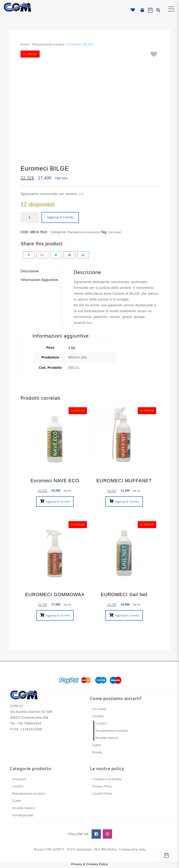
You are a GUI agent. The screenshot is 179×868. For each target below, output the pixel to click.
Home (25, 45)
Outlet (97, 745)
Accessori (19, 779)
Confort (101, 724)
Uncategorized (23, 815)
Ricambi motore (107, 738)
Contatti (98, 716)
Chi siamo (99, 709)
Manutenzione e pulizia (48, 45)
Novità (97, 753)
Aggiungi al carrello (60, 217)
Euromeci (115, 232)
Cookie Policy (102, 794)
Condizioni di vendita (107, 779)
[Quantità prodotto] (30, 217)
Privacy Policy (102, 787)
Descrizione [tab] (30, 272)
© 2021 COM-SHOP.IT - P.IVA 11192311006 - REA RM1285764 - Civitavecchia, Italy (90, 850)
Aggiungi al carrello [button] (58, 502)
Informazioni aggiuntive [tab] (39, 280)
